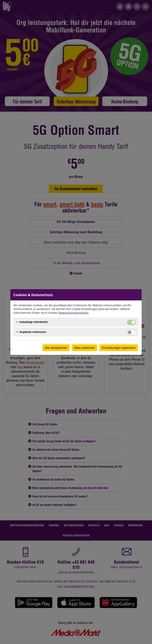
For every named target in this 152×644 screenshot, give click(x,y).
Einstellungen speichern (119, 348)
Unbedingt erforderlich (34, 322)
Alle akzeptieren (56, 348)
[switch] (131, 332)
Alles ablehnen (84, 348)
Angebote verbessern (33, 332)
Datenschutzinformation (73, 313)
